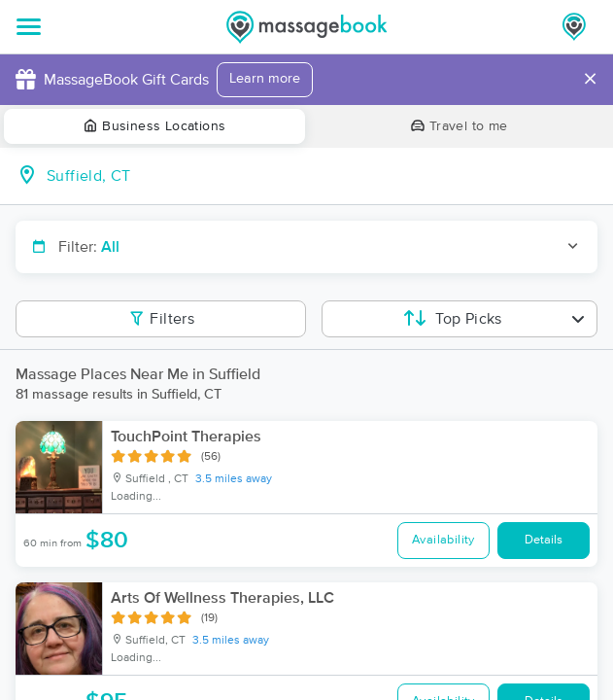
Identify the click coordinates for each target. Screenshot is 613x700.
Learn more (265, 79)
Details (544, 540)
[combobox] (322, 176)
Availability (443, 540)
